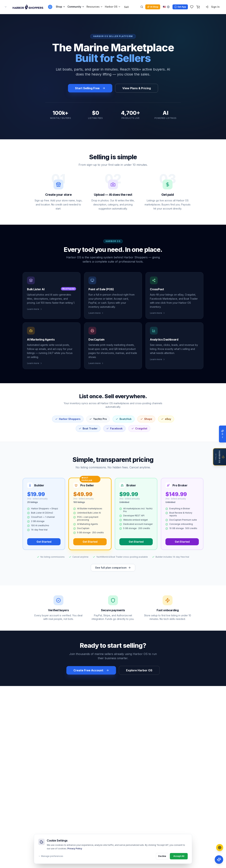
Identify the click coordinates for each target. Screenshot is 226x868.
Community (76, 7)
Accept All (179, 856)
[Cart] (198, 7)
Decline (162, 856)
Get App (180, 7)
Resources (95, 7)
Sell (126, 7)
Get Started (44, 542)
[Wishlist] (192, 7)
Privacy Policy (75, 849)
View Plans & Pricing (137, 88)
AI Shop (153, 7)
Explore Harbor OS (139, 670)
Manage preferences (51, 856)
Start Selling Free (90, 88)
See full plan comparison (113, 568)
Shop (61, 7)
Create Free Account (91, 670)
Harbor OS (113, 7)
